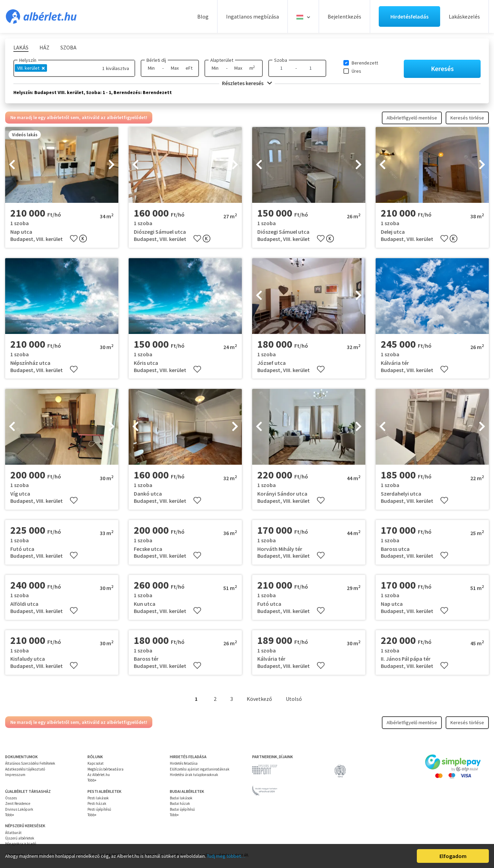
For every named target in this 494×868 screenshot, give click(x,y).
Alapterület (222, 60)
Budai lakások (181, 798)
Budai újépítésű (182, 809)
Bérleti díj (156, 60)
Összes (11, 798)
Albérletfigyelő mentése (412, 118)
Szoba (281, 60)
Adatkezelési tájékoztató (25, 769)
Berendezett (365, 63)
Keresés (442, 68)
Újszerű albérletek (20, 838)
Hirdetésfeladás (409, 16)
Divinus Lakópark (19, 809)
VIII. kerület (31, 68)
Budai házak (180, 803)
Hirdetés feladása (184, 763)
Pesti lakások (98, 798)
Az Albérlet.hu (99, 775)
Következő (259, 699)
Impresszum (15, 775)
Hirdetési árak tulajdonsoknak (194, 775)
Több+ (92, 780)
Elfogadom (453, 856)
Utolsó (294, 699)
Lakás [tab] (21, 47)
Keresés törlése (467, 118)
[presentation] (12, 165)
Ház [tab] (44, 47)
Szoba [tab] (68, 47)
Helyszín (28, 60)
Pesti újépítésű (99, 809)
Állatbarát (13, 833)
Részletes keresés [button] (247, 83)
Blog (203, 16)
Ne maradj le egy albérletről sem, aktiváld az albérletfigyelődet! (79, 117)
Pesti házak (97, 803)
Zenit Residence (18, 803)
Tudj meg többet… (226, 856)
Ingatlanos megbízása (252, 16)
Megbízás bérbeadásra (105, 769)
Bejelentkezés (344, 16)
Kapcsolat (96, 763)
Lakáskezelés (464, 16)
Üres (356, 71)
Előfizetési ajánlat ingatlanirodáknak (200, 769)
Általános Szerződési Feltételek (30, 763)
